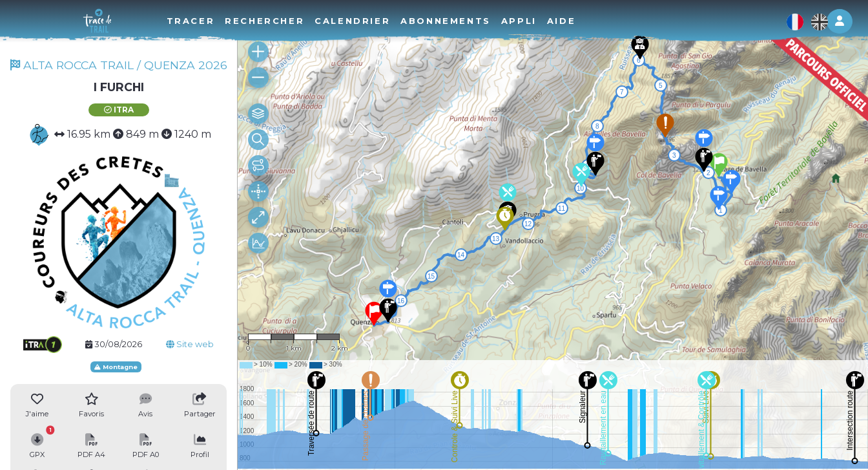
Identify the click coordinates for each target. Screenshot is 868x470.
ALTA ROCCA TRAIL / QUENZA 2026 (119, 65)
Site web (190, 344)
